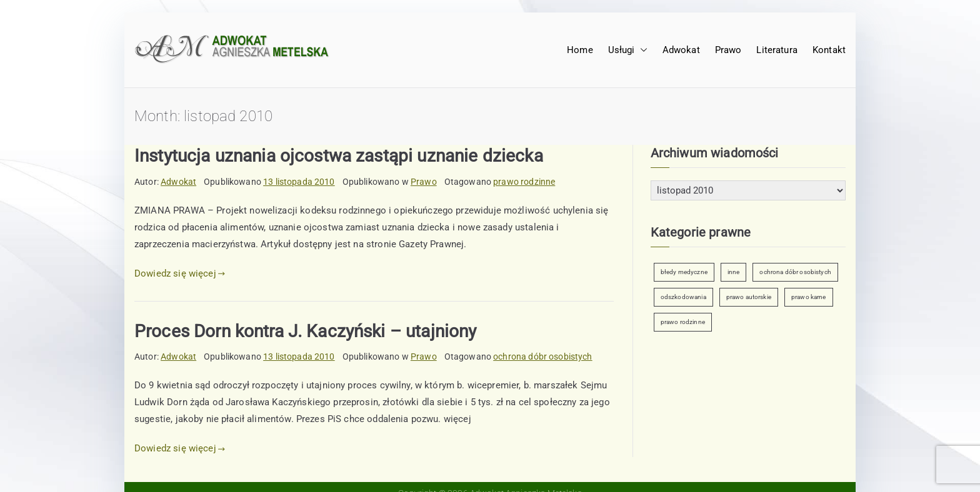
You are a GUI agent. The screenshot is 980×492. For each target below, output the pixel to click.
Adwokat (681, 50)
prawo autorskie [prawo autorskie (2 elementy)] (749, 297)
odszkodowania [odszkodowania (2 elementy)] (683, 297)
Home (580, 50)
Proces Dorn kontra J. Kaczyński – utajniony (305, 331)
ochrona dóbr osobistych (542, 357)
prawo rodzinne (524, 182)
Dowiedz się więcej (180, 273)
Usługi (628, 50)
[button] (641, 50)
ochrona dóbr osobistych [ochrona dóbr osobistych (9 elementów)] (795, 272)
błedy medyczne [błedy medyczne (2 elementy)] (684, 272)
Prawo (728, 50)
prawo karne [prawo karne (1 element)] (809, 297)
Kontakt (829, 50)
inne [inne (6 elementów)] (734, 272)
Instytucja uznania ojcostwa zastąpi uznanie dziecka (339, 156)
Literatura (777, 50)
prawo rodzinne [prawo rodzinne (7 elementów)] (683, 322)
